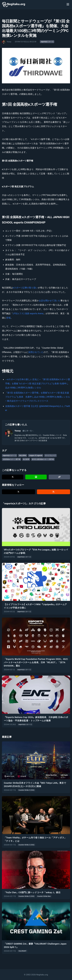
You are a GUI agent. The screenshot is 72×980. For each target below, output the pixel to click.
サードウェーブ (50, 455)
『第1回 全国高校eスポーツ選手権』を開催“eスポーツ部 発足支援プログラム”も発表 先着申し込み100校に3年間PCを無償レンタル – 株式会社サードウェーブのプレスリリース (38, 397)
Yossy (18, 431)
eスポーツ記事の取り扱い (25, 288)
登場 (8, 318)
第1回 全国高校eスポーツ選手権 (43, 459)
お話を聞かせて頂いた (50, 301)
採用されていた (36, 352)
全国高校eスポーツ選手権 (12, 459)
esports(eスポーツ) (47, 42)
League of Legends (36, 455)
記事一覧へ (28, 431)
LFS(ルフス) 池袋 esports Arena (28, 313)
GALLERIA (23, 455)
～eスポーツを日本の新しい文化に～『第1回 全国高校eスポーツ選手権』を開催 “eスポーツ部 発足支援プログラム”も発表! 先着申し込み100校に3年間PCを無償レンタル (38, 383)
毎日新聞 (26, 459)
